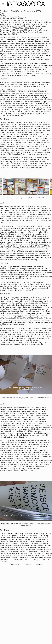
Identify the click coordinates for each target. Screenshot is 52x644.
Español (3, 15)
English (2, 13)
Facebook (28, 565)
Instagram (39, 565)
